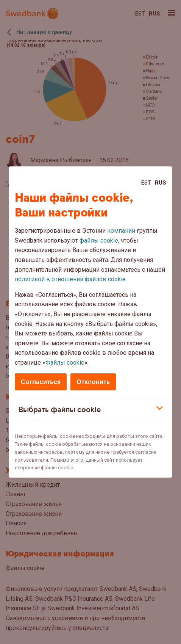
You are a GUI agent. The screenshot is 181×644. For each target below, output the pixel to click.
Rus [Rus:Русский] (161, 183)
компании (121, 231)
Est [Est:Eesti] (146, 183)
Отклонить (93, 382)
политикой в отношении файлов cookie (70, 279)
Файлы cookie (65, 363)
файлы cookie (99, 241)
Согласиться (41, 382)
